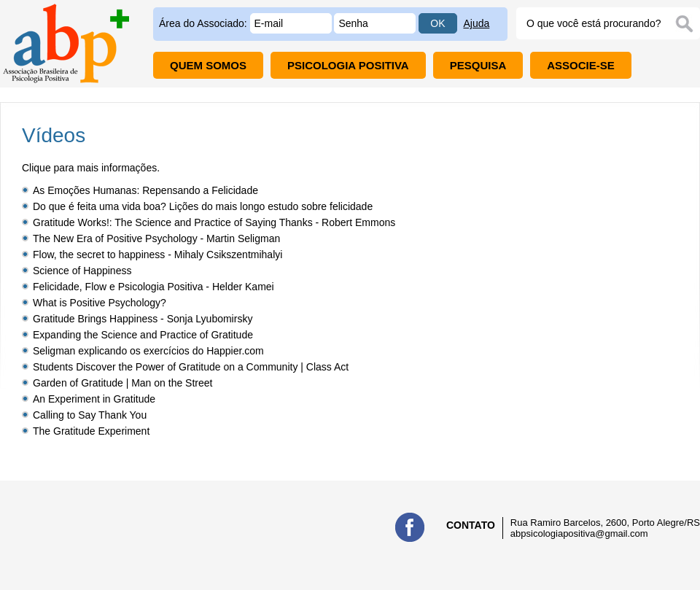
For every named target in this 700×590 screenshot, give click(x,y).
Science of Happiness (82, 271)
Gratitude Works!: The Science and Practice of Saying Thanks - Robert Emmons (214, 222)
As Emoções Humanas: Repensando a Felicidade (145, 190)
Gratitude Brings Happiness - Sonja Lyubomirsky (143, 319)
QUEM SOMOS (208, 65)
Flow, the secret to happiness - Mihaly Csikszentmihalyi (157, 255)
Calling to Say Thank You (90, 415)
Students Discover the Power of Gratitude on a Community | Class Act (191, 367)
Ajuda (476, 23)
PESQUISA (478, 65)
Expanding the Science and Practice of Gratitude (143, 335)
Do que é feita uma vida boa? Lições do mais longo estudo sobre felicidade (203, 206)
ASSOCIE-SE (581, 65)
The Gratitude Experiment (91, 431)
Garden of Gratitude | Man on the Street (122, 383)
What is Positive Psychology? (100, 303)
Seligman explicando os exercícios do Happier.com (148, 351)
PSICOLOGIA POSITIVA (348, 65)
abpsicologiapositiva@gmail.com (579, 533)
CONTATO (471, 525)
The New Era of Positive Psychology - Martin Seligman (156, 238)
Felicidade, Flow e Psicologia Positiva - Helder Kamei (153, 287)
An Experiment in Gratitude (94, 399)
